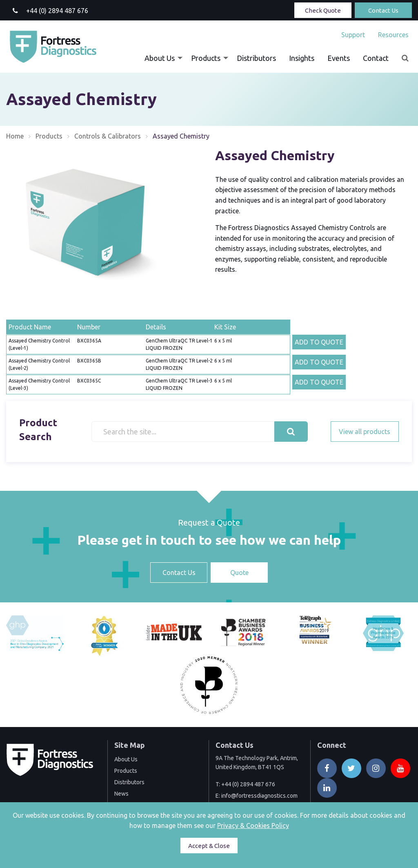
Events (339, 58)
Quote (239, 573)
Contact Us (383, 10)
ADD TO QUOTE (319, 342)
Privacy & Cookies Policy (253, 825)
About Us (160, 58)
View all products (365, 432)
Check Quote (323, 10)
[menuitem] (353, 35)
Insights (302, 58)
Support (353, 35)
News (121, 794)
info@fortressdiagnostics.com (259, 796)
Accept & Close (209, 846)
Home (15, 136)
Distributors (256, 58)
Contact (376, 58)
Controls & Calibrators (108, 136)
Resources (393, 35)
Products (206, 58)
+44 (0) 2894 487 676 (248, 784)
